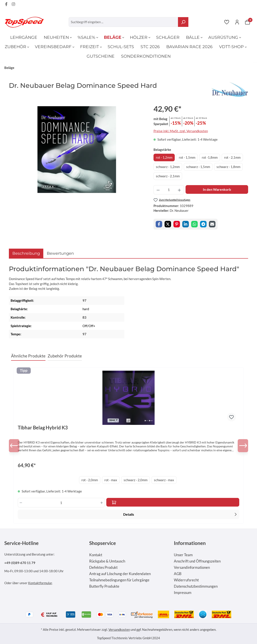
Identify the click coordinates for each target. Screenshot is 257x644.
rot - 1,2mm (164, 157)
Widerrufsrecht (186, 580)
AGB (178, 574)
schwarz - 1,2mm (168, 167)
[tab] (26, 253)
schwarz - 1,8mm (228, 167)
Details (181, 514)
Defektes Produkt (103, 567)
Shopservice (103, 543)
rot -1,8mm (210, 157)
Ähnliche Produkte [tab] (28, 356)
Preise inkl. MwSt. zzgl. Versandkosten (181, 131)
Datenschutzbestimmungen (196, 586)
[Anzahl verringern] (158, 190)
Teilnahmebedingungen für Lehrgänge (119, 580)
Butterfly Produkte (104, 586)
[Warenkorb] (247, 22)
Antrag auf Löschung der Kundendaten (120, 574)
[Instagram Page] (13, 5)
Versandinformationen (192, 567)
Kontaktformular (40, 583)
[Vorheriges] (15, 446)
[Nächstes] (242, 446)
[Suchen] (183, 22)
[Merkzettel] (227, 22)
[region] (77, 150)
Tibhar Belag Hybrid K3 (43, 428)
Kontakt (96, 555)
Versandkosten (119, 629)
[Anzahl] (169, 190)
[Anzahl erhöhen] (179, 190)
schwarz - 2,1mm (168, 176)
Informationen (190, 543)
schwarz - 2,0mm (136, 480)
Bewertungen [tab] (60, 253)
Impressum (183, 593)
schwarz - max (164, 480)
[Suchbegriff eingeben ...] (124, 22)
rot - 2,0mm (90, 480)
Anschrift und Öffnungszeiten (197, 561)
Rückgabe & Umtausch (107, 561)
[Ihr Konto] (237, 22)
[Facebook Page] (6, 5)
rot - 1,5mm (187, 157)
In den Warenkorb (217, 189)
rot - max (111, 480)
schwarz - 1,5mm (198, 167)
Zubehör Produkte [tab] (65, 356)
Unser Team (183, 555)
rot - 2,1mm (232, 157)
